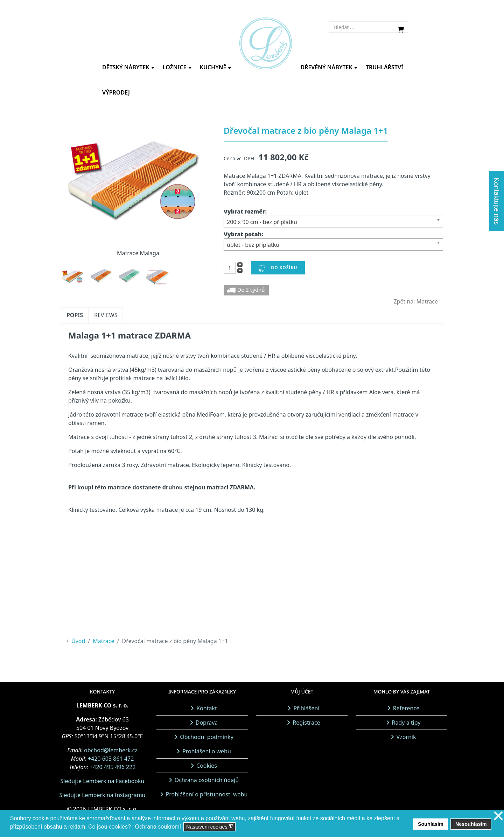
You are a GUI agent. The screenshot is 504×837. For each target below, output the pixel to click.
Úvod (78, 641)
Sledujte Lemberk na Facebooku (103, 781)
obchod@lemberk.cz (111, 750)
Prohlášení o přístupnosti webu (207, 794)
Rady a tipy (406, 723)
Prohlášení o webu (207, 751)
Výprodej (116, 92)
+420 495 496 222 (113, 767)
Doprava (207, 723)
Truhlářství (384, 67)
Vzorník (406, 737)
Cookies (207, 766)
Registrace (306, 723)
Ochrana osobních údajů (207, 780)
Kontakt (207, 708)
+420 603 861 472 (111, 759)
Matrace (103, 641)
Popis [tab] (75, 315)
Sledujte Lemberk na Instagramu (102, 795)
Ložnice (175, 67)
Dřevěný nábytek (326, 67)
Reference (406, 708)
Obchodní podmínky (207, 737)
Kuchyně (213, 67)
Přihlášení (306, 708)
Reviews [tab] (106, 315)
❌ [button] (498, 816)
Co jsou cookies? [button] (110, 827)
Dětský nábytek (126, 67)
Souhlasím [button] (431, 824)
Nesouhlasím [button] (471, 824)
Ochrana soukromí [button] (158, 827)
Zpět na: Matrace (416, 301)
